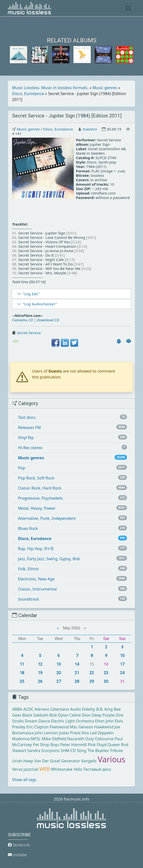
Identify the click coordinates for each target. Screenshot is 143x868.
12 (40, 664)
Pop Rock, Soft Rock (36, 478)
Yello (78, 769)
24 (122, 673)
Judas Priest (70, 733)
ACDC (28, 709)
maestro (90, 129)
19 (40, 673)
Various (111, 759)
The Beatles (98, 751)
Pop (22, 468)
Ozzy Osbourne (99, 739)
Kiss (85, 733)
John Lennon (46, 733)
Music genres (105, 88)
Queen (114, 745)
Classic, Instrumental (37, 589)
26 (40, 681)
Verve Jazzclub (25, 769)
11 (22, 664)
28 (77, 681)
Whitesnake (62, 769)
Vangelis (89, 761)
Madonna (21, 739)
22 (92, 673)
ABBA (17, 709)
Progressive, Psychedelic (41, 498)
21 (77, 673)
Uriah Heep (23, 761)
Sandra (34, 751)
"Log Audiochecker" (40, 304)
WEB (45, 769)
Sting (82, 751)
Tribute (116, 751)
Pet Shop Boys (46, 745)
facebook (19, 845)
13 (59, 664)
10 (122, 656)
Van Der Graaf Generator (57, 761)
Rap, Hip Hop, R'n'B (36, 549)
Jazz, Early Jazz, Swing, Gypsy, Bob (49, 559)
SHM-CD (68, 751)
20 (59, 673)
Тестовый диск (97, 769)
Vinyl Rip (26, 438)
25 (22, 681)
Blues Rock (28, 528)
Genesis (86, 727)
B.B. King (104, 709)
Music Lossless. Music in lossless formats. (50, 88)
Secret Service (29, 333)
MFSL (36, 739)
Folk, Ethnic (28, 569)
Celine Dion (80, 715)
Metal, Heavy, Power (37, 508)
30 (106, 681)
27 (59, 681)
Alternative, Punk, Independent (47, 518)
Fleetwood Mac (63, 727)
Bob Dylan (59, 715)
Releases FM (29, 427)
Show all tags (24, 780)
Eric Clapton (37, 727)
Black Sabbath (36, 715)
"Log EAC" (31, 294)
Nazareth (76, 739)
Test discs (27, 417)
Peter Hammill (73, 745)
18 (22, 673)
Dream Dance (37, 721)
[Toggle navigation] (128, 8)
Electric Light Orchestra (72, 721)
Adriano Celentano (52, 709)
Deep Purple (103, 715)
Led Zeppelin (102, 733)
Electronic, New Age (36, 579)
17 (122, 664)
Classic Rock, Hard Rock (40, 488)
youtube (17, 855)
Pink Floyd (97, 745)
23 (106, 673)
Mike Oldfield (54, 739)
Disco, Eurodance (28, 94)
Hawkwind (104, 727)
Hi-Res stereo (30, 448)
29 (92, 681)
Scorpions (50, 751)
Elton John (105, 721)
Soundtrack (28, 599)
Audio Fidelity (83, 709)
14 (77, 664)
